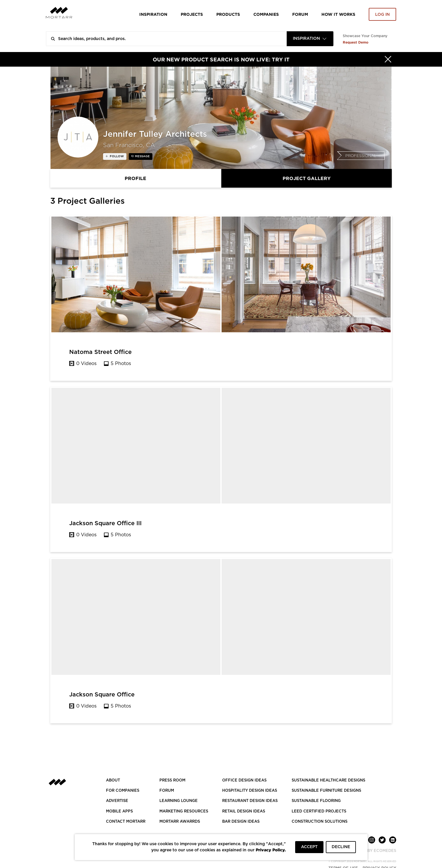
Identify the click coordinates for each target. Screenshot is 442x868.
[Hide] (388, 59)
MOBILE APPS (119, 811)
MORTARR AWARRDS (180, 822)
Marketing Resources (184, 811)
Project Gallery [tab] (307, 178)
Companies (266, 14)
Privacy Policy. (271, 850)
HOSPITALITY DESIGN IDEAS (250, 791)
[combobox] (310, 39)
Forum (300, 14)
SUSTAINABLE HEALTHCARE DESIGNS (328, 780)
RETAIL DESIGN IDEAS (244, 811)
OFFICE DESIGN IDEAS (244, 780)
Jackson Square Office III (105, 523)
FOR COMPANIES (123, 791)
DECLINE (341, 847)
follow (116, 156)
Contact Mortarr (126, 822)
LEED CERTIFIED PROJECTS (319, 811)
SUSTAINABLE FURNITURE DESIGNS (326, 791)
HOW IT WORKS (338, 14)
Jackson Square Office (102, 695)
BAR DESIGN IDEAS (241, 822)
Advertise (117, 801)
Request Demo (356, 42)
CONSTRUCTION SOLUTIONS (320, 822)
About (113, 780)
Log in (382, 15)
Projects (192, 14)
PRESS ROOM (172, 780)
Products (228, 14)
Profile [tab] (135, 178)
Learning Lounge (179, 801)
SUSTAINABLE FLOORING (316, 801)
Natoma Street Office (100, 352)
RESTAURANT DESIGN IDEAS (250, 801)
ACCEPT (309, 847)
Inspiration (153, 14)
